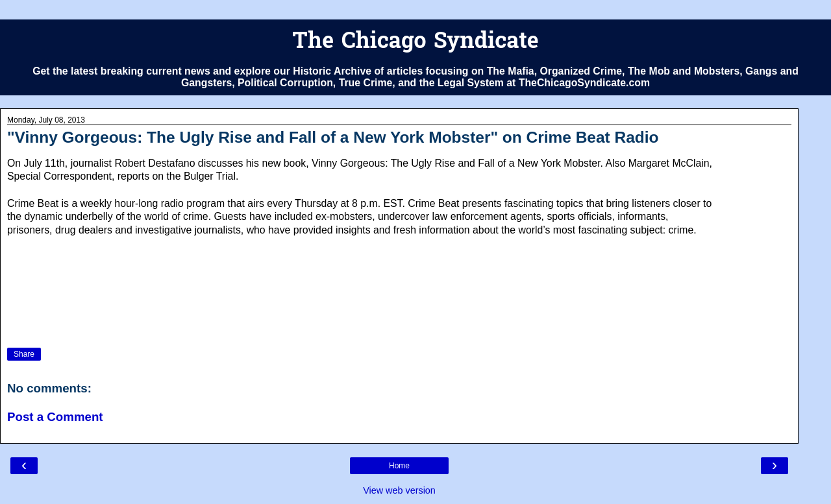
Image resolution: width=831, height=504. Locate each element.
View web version (399, 490)
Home (399, 466)
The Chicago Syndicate (415, 42)
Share (24, 354)
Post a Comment (55, 417)
